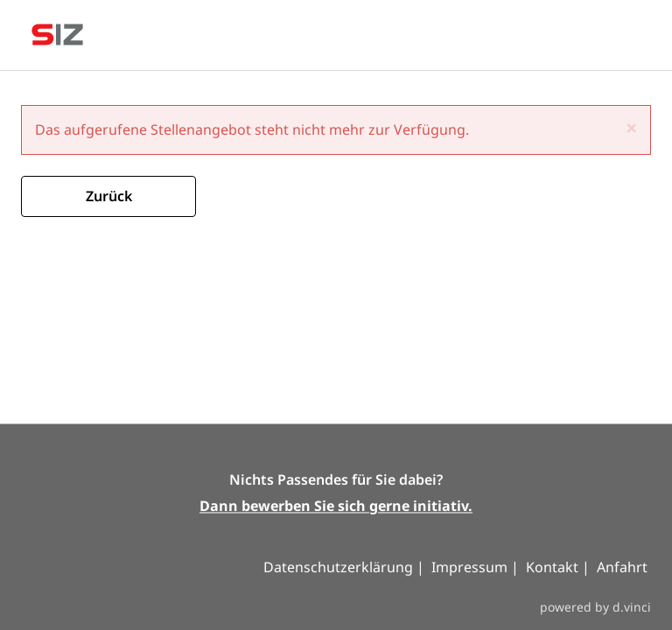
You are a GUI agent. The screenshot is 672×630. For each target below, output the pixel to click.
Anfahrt (622, 568)
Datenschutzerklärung (340, 568)
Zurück (109, 196)
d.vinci (632, 607)
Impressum (469, 568)
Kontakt (554, 568)
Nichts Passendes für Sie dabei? (336, 480)
